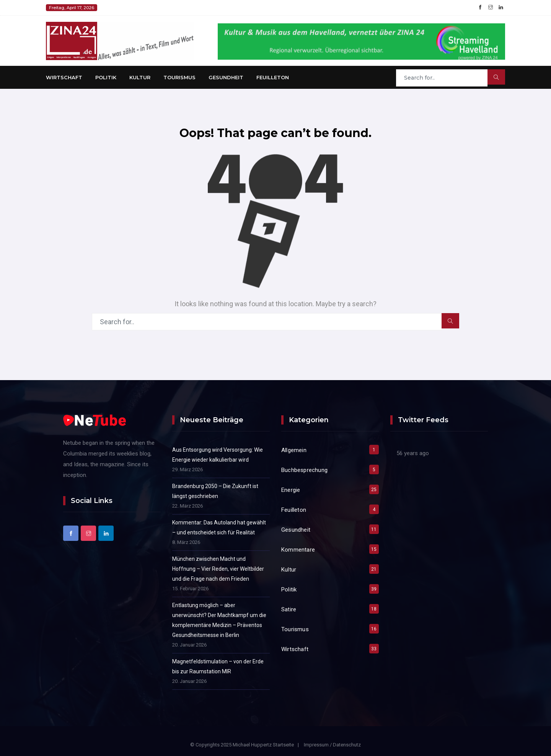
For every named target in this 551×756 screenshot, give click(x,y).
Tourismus (179, 77)
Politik (106, 77)
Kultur (140, 77)
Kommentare (298, 550)
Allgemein (294, 450)
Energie (291, 490)
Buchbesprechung (304, 470)
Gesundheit (226, 77)
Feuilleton (273, 77)
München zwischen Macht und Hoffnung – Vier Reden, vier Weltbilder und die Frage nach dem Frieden (218, 569)
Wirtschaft (64, 77)
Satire (289, 609)
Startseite (283, 745)
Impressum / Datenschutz (332, 745)
